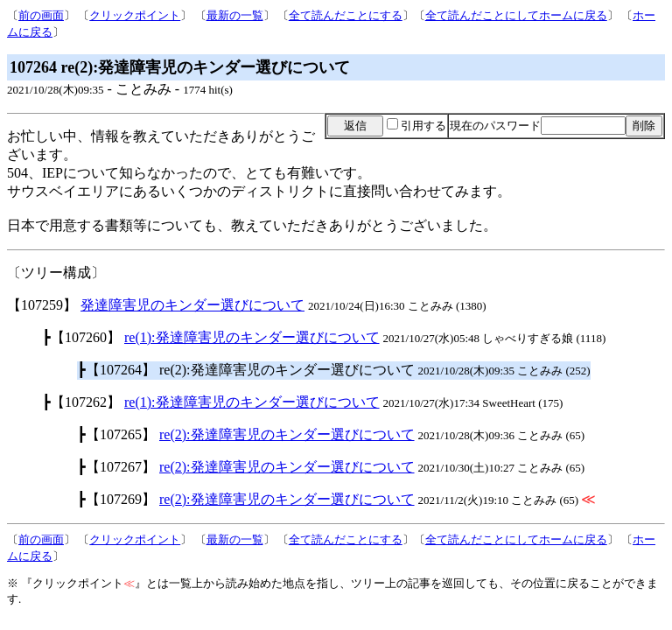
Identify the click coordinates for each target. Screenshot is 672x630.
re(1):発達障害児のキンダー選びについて (252, 337)
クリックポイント (135, 15)
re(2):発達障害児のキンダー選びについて (287, 434)
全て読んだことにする (346, 15)
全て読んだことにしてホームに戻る (516, 15)
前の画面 (41, 15)
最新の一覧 (235, 15)
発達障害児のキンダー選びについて (192, 305)
